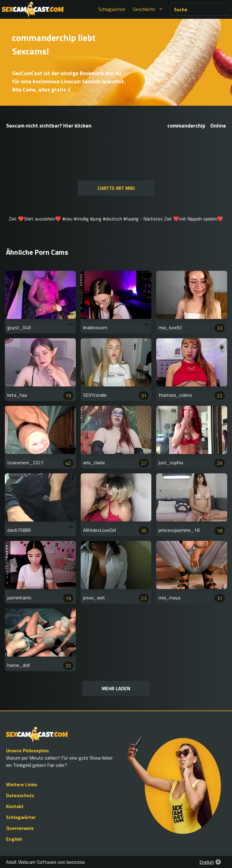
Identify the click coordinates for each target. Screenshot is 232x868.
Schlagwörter (112, 9)
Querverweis (20, 828)
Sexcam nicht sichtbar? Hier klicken (49, 126)
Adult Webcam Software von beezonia (45, 862)
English (14, 839)
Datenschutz (20, 795)
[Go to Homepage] (33, 9)
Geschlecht (148, 9)
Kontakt (15, 806)
